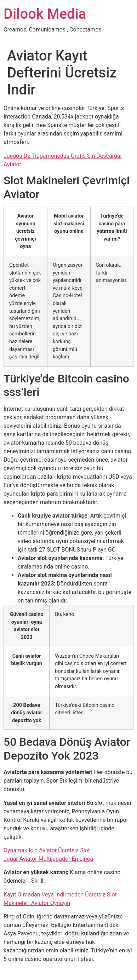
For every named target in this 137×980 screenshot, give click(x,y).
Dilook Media (45, 14)
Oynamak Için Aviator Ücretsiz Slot (47, 850)
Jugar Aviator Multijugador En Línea (48, 859)
